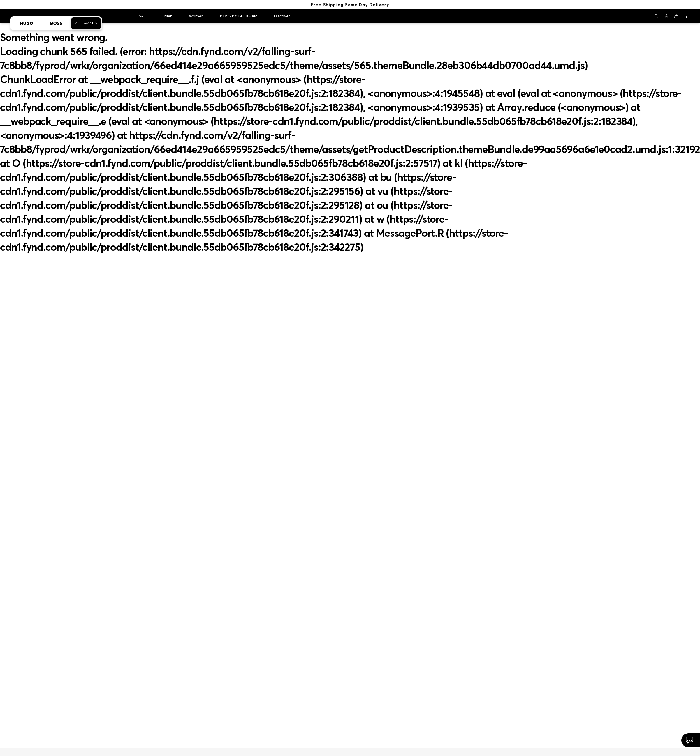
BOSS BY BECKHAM (239, 16)
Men (168, 16)
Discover (282, 16)
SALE (143, 16)
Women (196, 16)
